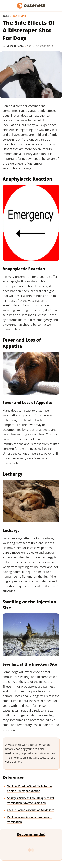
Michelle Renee (15, 46)
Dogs (6, 16)
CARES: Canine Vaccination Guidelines (31, 810)
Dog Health (19, 16)
